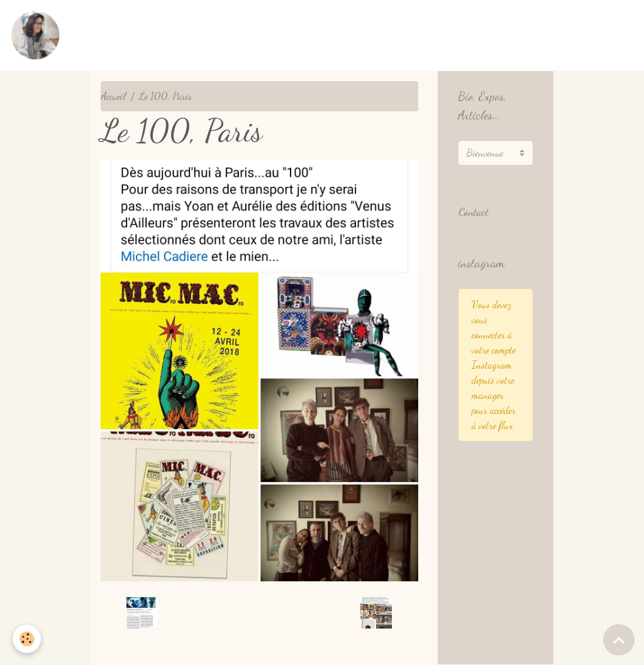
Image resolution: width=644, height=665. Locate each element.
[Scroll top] (619, 640)
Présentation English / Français (485, 35)
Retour (259, 612)
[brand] (38, 35)
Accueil (113, 96)
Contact (474, 212)
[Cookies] (27, 639)
